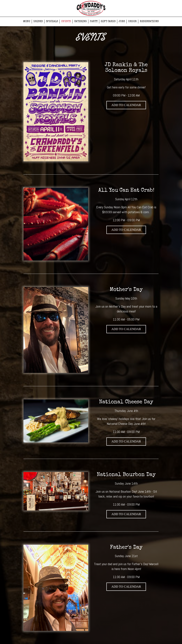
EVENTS (66, 22)
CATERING (80, 22)
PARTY (94, 22)
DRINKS (38, 22)
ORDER (132, 22)
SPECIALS (52, 22)
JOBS (122, 22)
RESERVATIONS (149, 22)
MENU (27, 22)
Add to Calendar (126, 105)
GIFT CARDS (108, 22)
